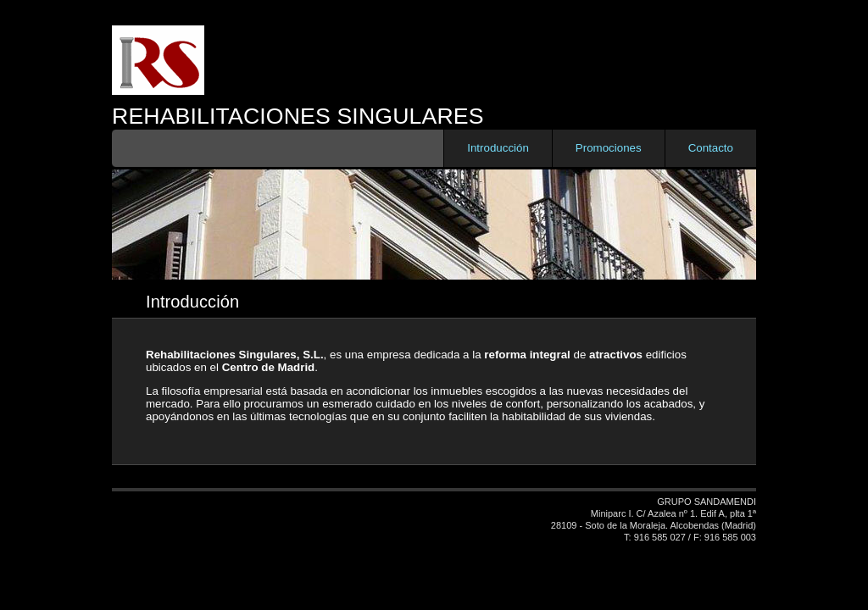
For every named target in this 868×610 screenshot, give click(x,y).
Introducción (498, 148)
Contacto (711, 148)
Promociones (609, 148)
